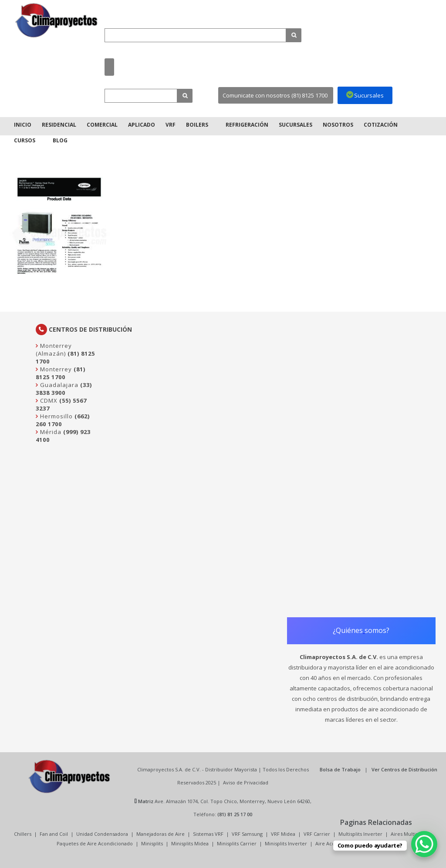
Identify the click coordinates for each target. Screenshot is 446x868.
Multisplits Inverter (360, 834)
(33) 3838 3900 (64, 389)
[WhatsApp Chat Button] (424, 844)
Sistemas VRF (208, 834)
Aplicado (142, 125)
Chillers (23, 834)
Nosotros (338, 125)
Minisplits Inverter (286, 843)
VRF (171, 125)
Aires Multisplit (408, 834)
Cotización (381, 125)
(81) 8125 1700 (61, 373)
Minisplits (152, 843)
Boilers (197, 125)
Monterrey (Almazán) (54, 350)
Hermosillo (56, 416)
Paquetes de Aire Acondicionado (95, 843)
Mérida (50, 432)
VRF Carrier (317, 834)
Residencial (59, 125)
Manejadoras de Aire (160, 834)
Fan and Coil (54, 834)
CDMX (48, 400)
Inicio (23, 125)
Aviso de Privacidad (246, 782)
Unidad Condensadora (102, 834)
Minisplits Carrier (237, 843)
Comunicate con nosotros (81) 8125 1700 (275, 95)
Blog (60, 140)
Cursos (25, 140)
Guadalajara (58, 385)
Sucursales (296, 125)
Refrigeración (247, 125)
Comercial (102, 125)
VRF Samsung (247, 834)
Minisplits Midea (190, 843)
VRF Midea (283, 834)
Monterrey (55, 369)
